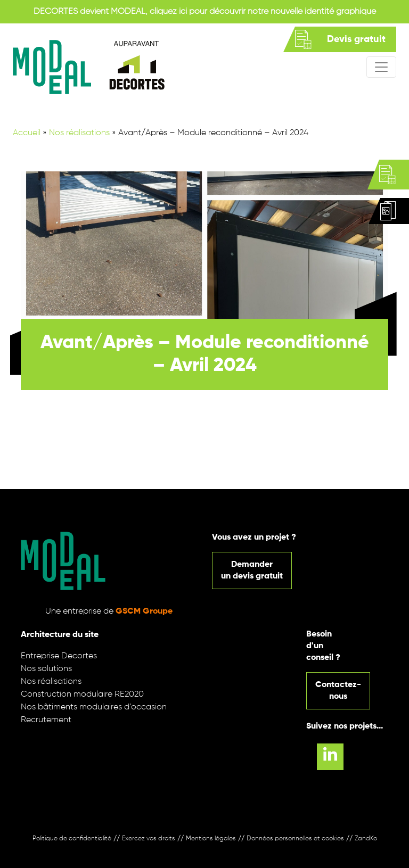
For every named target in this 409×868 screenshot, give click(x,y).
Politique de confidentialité (72, 839)
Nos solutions (46, 669)
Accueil (27, 133)
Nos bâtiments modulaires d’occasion (94, 707)
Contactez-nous (338, 691)
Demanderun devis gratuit (252, 571)
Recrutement (46, 720)
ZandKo (366, 839)
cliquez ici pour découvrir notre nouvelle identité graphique (263, 12)
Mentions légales (211, 839)
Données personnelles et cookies (295, 839)
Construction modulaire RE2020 (82, 695)
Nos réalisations (79, 133)
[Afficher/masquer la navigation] (381, 67)
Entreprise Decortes (59, 656)
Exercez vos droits (149, 839)
